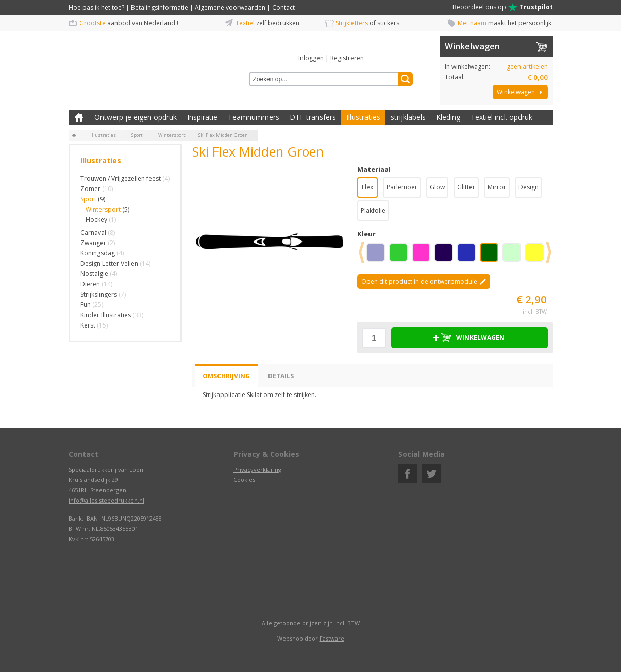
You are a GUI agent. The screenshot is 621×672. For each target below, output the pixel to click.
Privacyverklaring (257, 469)
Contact (283, 7)
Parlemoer (402, 187)
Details (281, 376)
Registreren (347, 58)
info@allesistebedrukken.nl (106, 500)
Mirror (497, 187)
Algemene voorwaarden (230, 7)
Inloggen (311, 58)
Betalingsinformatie (160, 7)
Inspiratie (202, 117)
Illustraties (363, 117)
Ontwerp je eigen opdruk (136, 117)
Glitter (466, 187)
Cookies (244, 480)
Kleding (448, 117)
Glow (437, 187)
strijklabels (408, 117)
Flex (367, 187)
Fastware (332, 638)
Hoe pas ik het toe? (96, 7)
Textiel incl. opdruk (501, 117)
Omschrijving (226, 376)
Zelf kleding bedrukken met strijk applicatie (79, 117)
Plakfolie (373, 210)
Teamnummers (254, 117)
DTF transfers (313, 117)
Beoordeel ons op (503, 7)
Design (528, 187)
